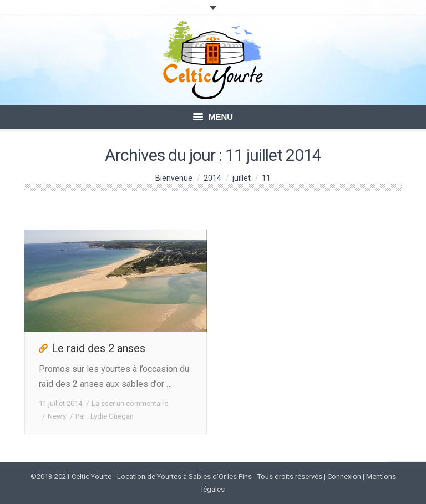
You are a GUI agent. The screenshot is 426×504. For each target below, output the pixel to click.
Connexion (344, 477)
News (57, 416)
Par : (105, 416)
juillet (242, 178)
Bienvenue (174, 178)
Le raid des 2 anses (98, 348)
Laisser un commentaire (130, 403)
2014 (212, 178)
